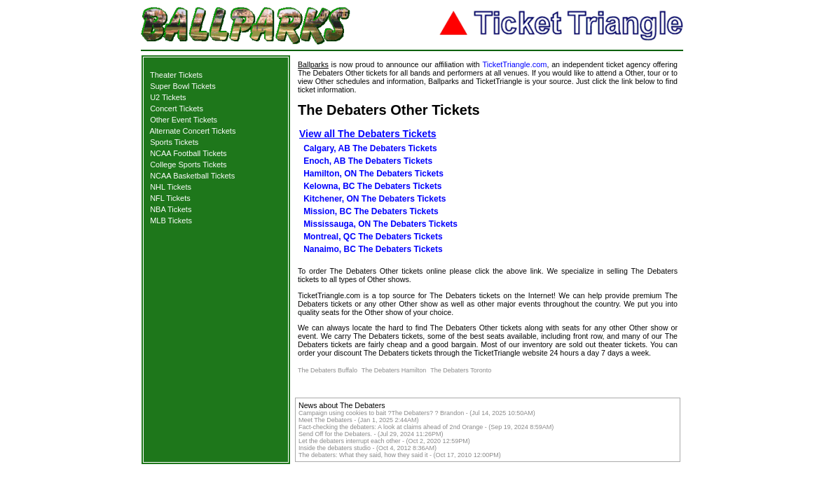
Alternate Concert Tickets (193, 131)
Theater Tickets (176, 75)
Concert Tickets (177, 108)
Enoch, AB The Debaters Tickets (368, 161)
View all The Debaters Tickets (368, 134)
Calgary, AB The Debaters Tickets (370, 148)
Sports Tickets (174, 142)
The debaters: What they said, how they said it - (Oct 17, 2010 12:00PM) (400, 455)
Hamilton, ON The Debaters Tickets (373, 174)
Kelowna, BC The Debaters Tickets (372, 186)
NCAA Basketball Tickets (192, 176)
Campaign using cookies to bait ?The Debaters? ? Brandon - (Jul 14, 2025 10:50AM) (417, 413)
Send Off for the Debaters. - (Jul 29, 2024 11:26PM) (371, 434)
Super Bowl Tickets (183, 86)
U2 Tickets (168, 97)
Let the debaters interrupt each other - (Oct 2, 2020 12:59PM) (384, 441)
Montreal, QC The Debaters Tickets (373, 237)
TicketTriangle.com (514, 64)
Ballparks (313, 64)
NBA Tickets (171, 209)
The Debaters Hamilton (394, 370)
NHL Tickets (171, 187)
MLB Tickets (171, 220)
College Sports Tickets (188, 164)
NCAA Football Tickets (188, 153)
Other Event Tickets (184, 120)
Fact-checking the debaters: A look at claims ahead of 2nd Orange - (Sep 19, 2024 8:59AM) (426, 427)
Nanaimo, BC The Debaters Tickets (373, 249)
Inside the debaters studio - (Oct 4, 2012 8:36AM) (368, 448)
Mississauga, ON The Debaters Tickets (380, 224)
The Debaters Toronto (461, 370)
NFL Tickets (170, 198)
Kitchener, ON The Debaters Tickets (375, 199)
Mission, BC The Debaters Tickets (371, 211)
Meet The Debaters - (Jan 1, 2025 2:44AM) (358, 420)
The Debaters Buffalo (328, 370)
